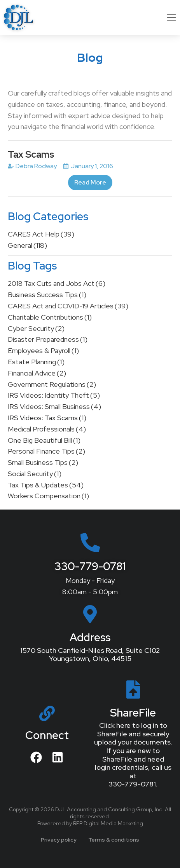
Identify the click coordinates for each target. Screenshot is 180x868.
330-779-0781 (90, 566)
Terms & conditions (114, 840)
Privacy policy (59, 840)
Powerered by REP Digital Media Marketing (90, 823)
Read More (90, 182)
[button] (171, 17)
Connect (47, 735)
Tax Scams (31, 154)
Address (90, 637)
